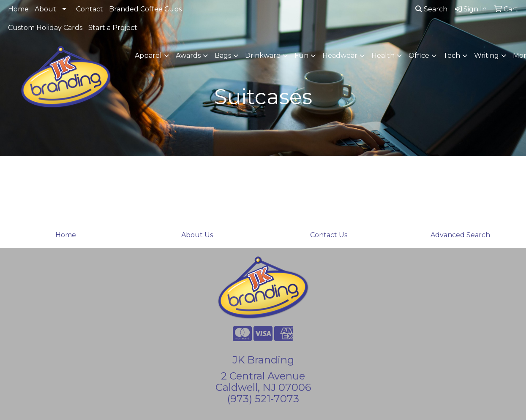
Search (431, 9)
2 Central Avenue (263, 376)
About (45, 9)
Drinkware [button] (263, 56)
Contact (90, 9)
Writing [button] (486, 56)
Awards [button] (188, 56)
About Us (197, 235)
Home (18, 9)
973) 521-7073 (265, 399)
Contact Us (329, 235)
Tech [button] (452, 56)
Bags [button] (223, 56)
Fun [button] (301, 56)
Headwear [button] (340, 56)
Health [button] (383, 56)
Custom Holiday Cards (45, 28)
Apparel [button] (148, 56)
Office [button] (419, 56)
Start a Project (113, 28)
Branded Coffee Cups (145, 9)
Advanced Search (460, 235)
